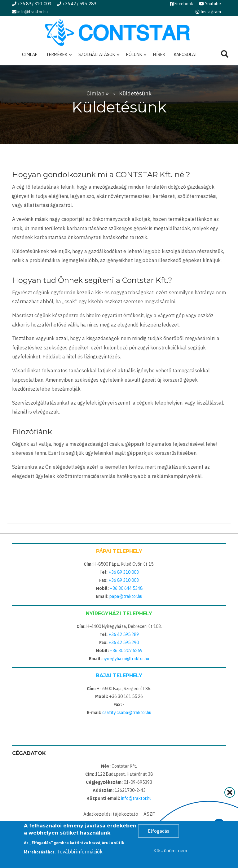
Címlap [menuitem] (30, 55)
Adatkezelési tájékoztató (111, 814)
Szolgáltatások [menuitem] (97, 57)
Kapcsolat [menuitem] (186, 55)
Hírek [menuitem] (159, 55)
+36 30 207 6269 (126, 651)
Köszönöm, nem (170, 852)
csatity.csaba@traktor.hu (127, 712)
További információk (80, 853)
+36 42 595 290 (124, 642)
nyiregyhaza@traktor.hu (126, 659)
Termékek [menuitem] (57, 57)
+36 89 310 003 (124, 572)
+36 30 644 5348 (126, 588)
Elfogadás (159, 833)
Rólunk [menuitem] (135, 57)
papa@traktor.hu (126, 596)
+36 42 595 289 (124, 634)
